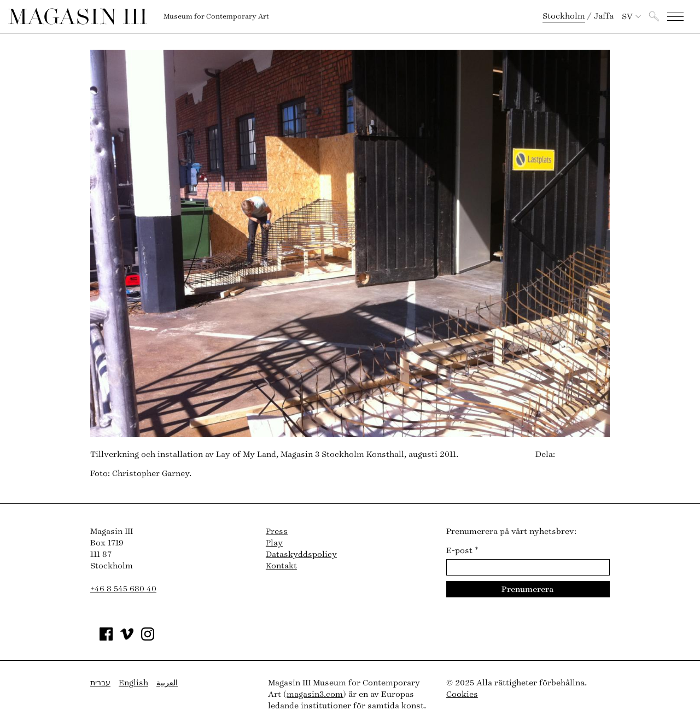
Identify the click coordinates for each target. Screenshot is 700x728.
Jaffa (604, 16)
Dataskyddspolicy (301, 554)
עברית (100, 683)
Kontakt (281, 566)
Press (277, 532)
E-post (462, 551)
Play (274, 543)
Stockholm (564, 16)
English (133, 683)
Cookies (462, 694)
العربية (167, 683)
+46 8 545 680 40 (123, 589)
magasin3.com (315, 694)
